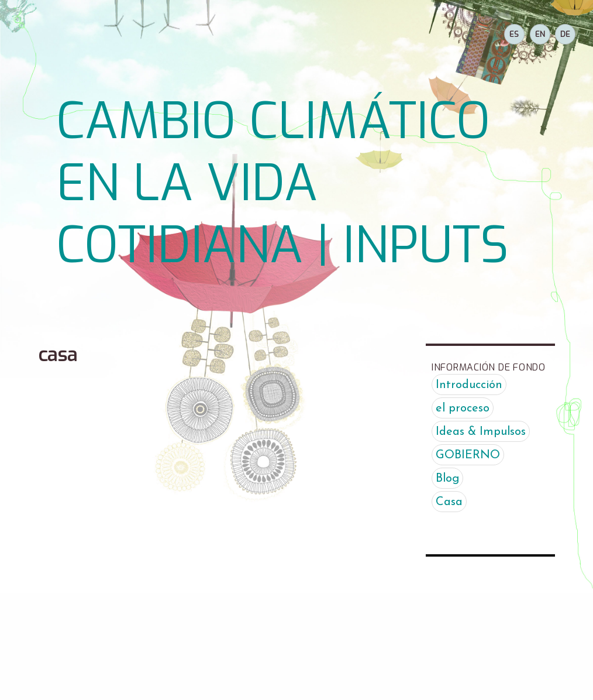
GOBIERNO (468, 455)
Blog (447, 479)
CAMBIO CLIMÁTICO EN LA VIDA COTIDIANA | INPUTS (282, 184)
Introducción (469, 385)
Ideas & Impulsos (481, 432)
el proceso (463, 409)
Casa (449, 502)
